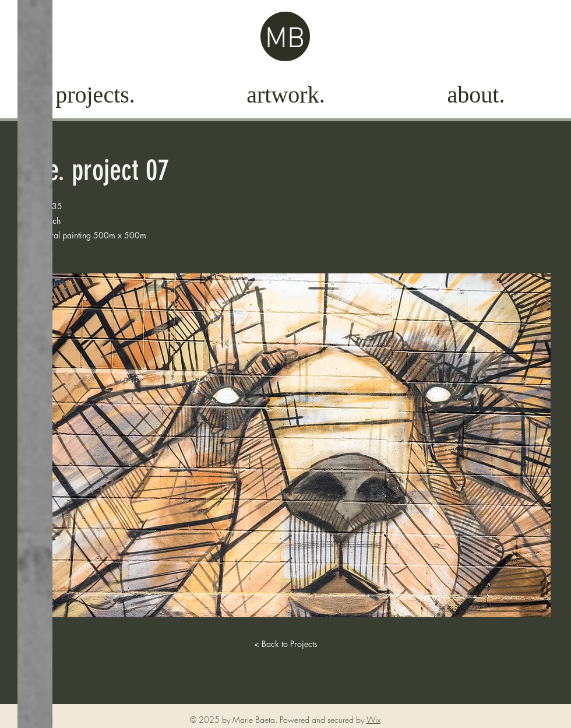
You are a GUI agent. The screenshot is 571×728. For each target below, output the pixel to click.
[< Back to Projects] (285, 644)
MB (285, 40)
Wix (373, 720)
